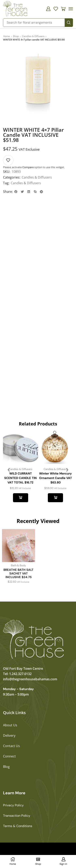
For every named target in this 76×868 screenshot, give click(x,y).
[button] (48, 9)
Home (7, 36)
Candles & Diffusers (33, 36)
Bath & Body (18, 565)
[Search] (69, 23)
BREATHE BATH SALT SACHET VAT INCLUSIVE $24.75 (18, 573)
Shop (16, 36)
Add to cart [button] (21, 498)
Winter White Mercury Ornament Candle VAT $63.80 (56, 478)
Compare (28, 167)
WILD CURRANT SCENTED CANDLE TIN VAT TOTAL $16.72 (20, 478)
